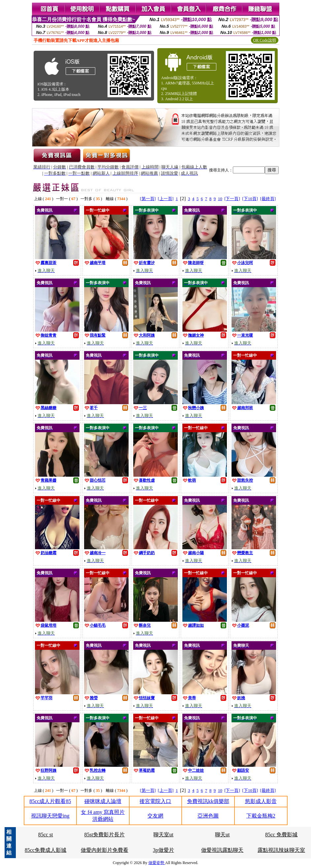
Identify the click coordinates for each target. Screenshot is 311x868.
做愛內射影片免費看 (105, 850)
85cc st (46, 835)
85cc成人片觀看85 (50, 801)
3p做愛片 (164, 850)
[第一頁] (148, 199)
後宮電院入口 (155, 801)
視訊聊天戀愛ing (50, 816)
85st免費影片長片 (105, 835)
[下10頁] (250, 199)
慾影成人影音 (261, 801)
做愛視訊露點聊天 (222, 850)
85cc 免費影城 (281, 835)
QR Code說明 (265, 40)
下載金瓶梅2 (261, 816)
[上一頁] (166, 199)
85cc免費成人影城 (46, 850)
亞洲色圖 (208, 816)
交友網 (155, 816)
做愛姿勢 (157, 863)
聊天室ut (163, 835)
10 (220, 199)
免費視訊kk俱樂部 (208, 801)
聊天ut (222, 835)
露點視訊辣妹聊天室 (281, 850)
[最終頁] (268, 199)
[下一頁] (232, 199)
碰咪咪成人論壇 (103, 801)
